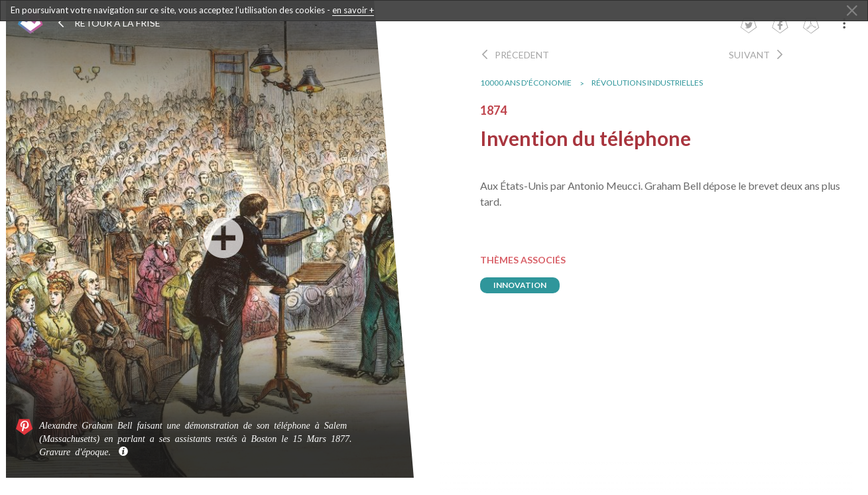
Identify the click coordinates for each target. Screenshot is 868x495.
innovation (526, 285)
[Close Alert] (852, 11)
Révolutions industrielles (653, 83)
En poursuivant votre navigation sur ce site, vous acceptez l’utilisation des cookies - (192, 10)
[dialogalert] (434, 11)
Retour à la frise (108, 23)
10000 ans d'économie (532, 83)
